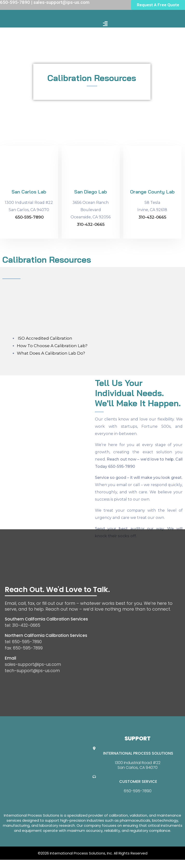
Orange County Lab (152, 192)
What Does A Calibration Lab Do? (51, 353)
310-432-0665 (91, 224)
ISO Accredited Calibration (45, 338)
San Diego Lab (91, 192)
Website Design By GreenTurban (33, 863)
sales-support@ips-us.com (33, 664)
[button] (105, 24)
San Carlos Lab (29, 192)
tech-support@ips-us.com (32, 671)
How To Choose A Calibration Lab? (52, 346)
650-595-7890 (29, 217)
